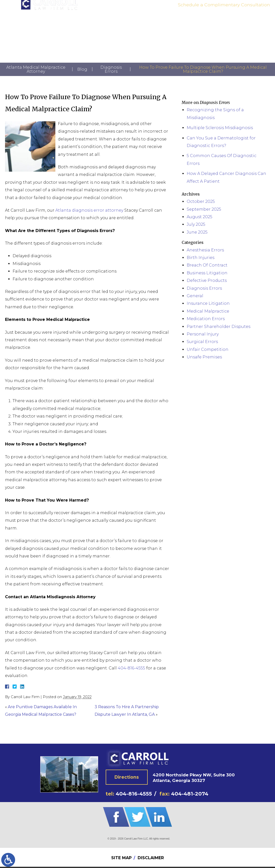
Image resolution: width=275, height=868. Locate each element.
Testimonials (147, 28)
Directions (127, 778)
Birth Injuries (201, 258)
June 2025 (197, 232)
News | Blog (170, 28)
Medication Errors (206, 319)
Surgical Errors (202, 342)
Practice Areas (122, 28)
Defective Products (207, 280)
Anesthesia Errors (205, 250)
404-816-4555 (250, 16)
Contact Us (192, 28)
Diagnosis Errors (111, 69)
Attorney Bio (97, 28)
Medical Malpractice (208, 311)
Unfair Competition (208, 349)
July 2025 (196, 224)
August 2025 (200, 217)
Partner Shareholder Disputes (219, 327)
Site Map (121, 859)
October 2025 (201, 201)
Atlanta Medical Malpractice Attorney (36, 69)
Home (79, 28)
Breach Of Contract (207, 265)
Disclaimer (151, 859)
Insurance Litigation (208, 303)
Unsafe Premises (204, 357)
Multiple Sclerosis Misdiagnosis (220, 128)
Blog (82, 69)
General (195, 296)
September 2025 (204, 209)
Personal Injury (203, 334)
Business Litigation (207, 273)
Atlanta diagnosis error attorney (89, 210)
